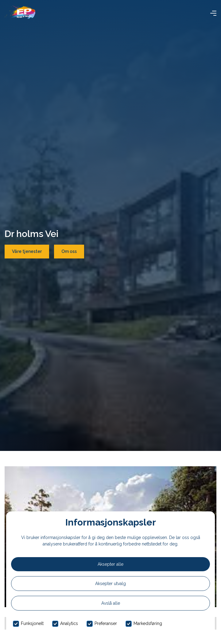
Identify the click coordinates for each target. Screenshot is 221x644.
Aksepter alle (110, 564)
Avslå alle (111, 603)
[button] (213, 13)
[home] (20, 13)
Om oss (69, 251)
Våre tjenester (27, 251)
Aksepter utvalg (110, 584)
